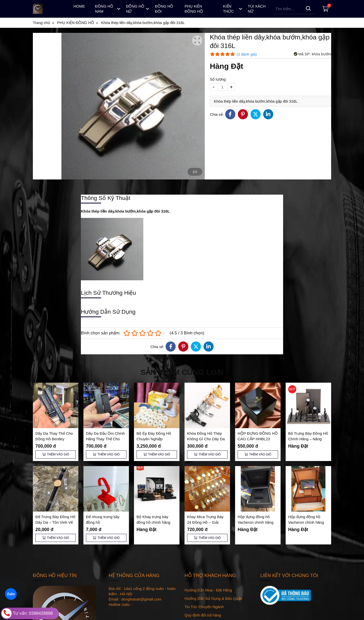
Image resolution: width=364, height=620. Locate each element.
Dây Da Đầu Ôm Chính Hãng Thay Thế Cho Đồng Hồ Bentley (105, 439)
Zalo (11, 594)
